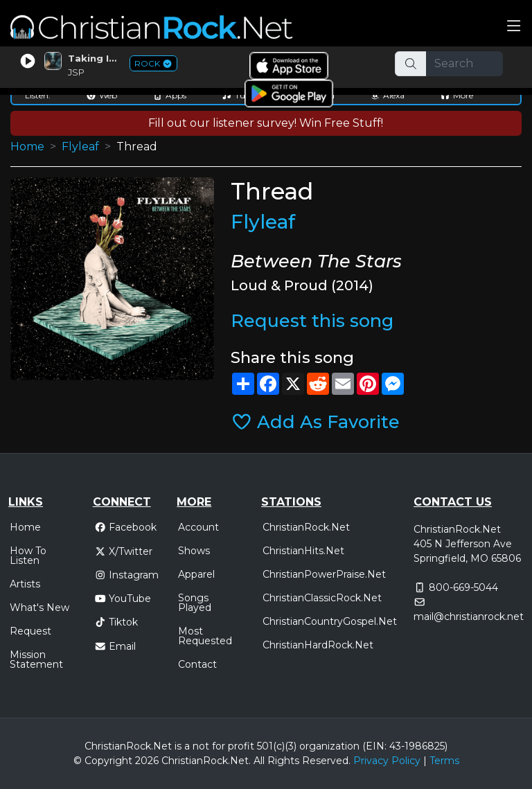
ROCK (153, 63)
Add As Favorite (316, 422)
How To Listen (28, 556)
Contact (197, 664)
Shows (194, 551)
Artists (25, 584)
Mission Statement (36, 659)
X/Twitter (124, 551)
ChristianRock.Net (306, 527)
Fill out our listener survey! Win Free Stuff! (266, 123)
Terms (444, 761)
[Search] (465, 64)
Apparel (196, 574)
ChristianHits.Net (303, 551)
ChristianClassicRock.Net (322, 598)
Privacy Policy (387, 761)
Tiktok (116, 622)
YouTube (123, 599)
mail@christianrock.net (469, 617)
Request (30, 631)
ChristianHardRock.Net (318, 645)
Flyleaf (80, 147)
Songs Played (195, 603)
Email (115, 646)
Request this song (312, 320)
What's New (39, 608)
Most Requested (205, 636)
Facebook (126, 527)
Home (27, 147)
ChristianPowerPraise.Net (324, 574)
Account (198, 527)
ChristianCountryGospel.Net (330, 621)
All (259, 761)
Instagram (127, 575)
